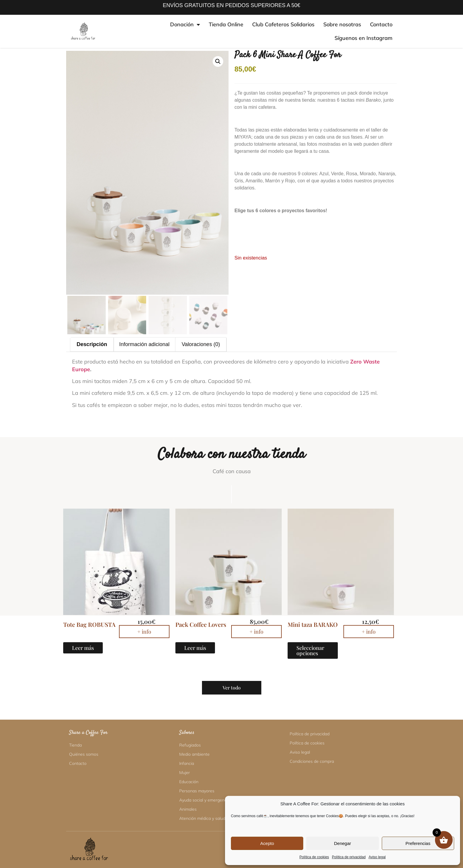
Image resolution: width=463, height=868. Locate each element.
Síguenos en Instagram (363, 38)
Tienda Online (226, 24)
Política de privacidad (349, 857)
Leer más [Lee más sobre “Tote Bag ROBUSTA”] (83, 648)
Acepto (267, 843)
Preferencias (418, 843)
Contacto (381, 24)
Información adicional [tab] (144, 344)
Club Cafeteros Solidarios (283, 24)
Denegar (343, 843)
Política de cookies (314, 857)
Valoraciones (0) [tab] (201, 344)
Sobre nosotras (342, 24)
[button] (218, 61)
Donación (185, 25)
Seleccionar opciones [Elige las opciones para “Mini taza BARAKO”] (310, 650)
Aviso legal (377, 857)
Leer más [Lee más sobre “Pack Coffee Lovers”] (195, 648)
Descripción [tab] (92, 344)
